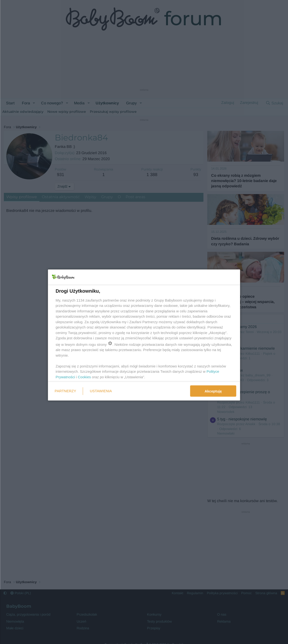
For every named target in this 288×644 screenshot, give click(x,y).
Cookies (84, 377)
